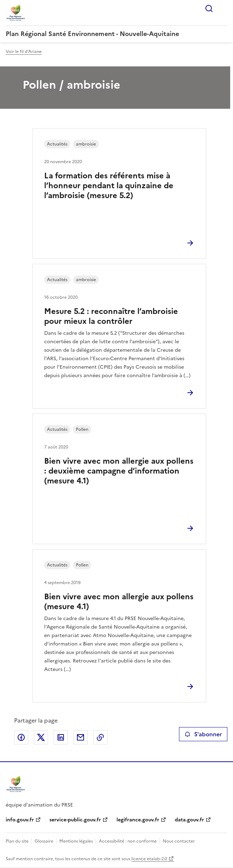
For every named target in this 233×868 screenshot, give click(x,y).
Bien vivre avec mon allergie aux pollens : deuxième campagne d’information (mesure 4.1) (119, 471)
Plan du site (17, 841)
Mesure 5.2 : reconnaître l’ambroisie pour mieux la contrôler (111, 316)
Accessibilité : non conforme (128, 841)
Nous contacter (179, 841)
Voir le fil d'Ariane (24, 52)
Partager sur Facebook (21, 737)
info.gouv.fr (20, 820)
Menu (223, 8)
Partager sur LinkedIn (61, 737)
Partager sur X (41, 737)
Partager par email (80, 737)
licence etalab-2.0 (149, 859)
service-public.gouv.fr (75, 820)
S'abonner (203, 734)
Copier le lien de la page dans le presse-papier (100, 737)
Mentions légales (76, 841)
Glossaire (44, 841)
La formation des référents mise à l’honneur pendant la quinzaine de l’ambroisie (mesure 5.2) (109, 186)
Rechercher (209, 8)
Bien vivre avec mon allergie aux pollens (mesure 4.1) (119, 602)
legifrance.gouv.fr (138, 820)
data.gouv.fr (189, 820)
